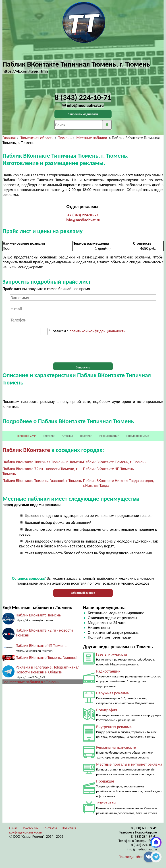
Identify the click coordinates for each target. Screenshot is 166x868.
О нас (13, 828)
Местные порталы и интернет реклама (129, 764)
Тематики (86, 436)
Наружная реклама (112, 693)
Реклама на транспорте (116, 747)
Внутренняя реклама (114, 727)
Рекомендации (109, 436)
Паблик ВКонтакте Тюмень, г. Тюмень (115, 462)
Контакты (50, 828)
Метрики (49, 436)
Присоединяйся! (131, 857)
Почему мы (30, 828)
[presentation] (83, 349)
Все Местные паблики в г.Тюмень (31, 682)
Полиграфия (107, 710)
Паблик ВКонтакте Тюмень (38, 615)
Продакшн (105, 781)
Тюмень (65, 138)
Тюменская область (37, 138)
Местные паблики (92, 138)
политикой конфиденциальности (97, 331)
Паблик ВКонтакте (26, 450)
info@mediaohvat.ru (83, 220)
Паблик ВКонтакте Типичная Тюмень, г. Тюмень (43, 462)
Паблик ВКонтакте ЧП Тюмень (108, 469)
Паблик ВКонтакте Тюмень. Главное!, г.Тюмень (42, 481)
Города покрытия (138, 436)
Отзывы (68, 436)
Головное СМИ (27, 436)
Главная (9, 138)
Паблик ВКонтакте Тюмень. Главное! (47, 658)
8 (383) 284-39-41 (144, 836)
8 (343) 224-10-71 (144, 845)
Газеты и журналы (112, 654)
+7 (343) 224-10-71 (83, 215)
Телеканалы (106, 803)
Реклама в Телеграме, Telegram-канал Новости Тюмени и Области (48, 670)
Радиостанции (108, 671)
